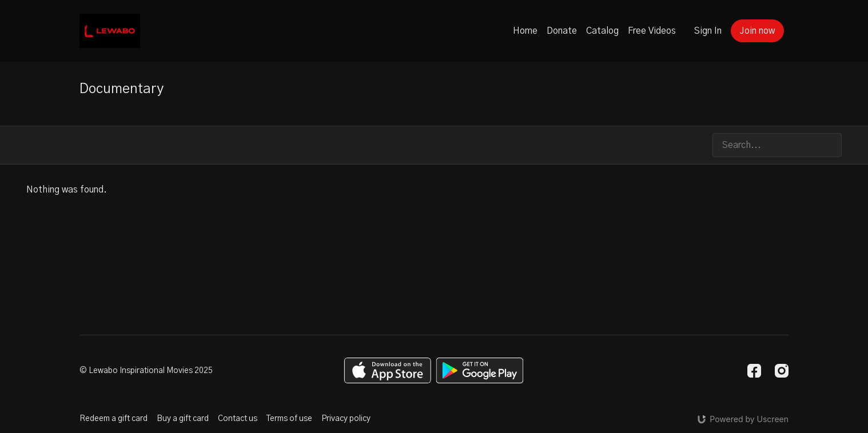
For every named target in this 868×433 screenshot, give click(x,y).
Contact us (238, 419)
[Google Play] (480, 370)
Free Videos (652, 31)
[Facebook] (754, 371)
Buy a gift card (183, 419)
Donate (562, 31)
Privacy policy (346, 419)
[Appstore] (387, 370)
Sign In (708, 31)
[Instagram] (782, 371)
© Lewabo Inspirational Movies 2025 (146, 371)
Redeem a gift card (114, 419)
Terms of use (289, 419)
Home (525, 31)
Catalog (602, 31)
